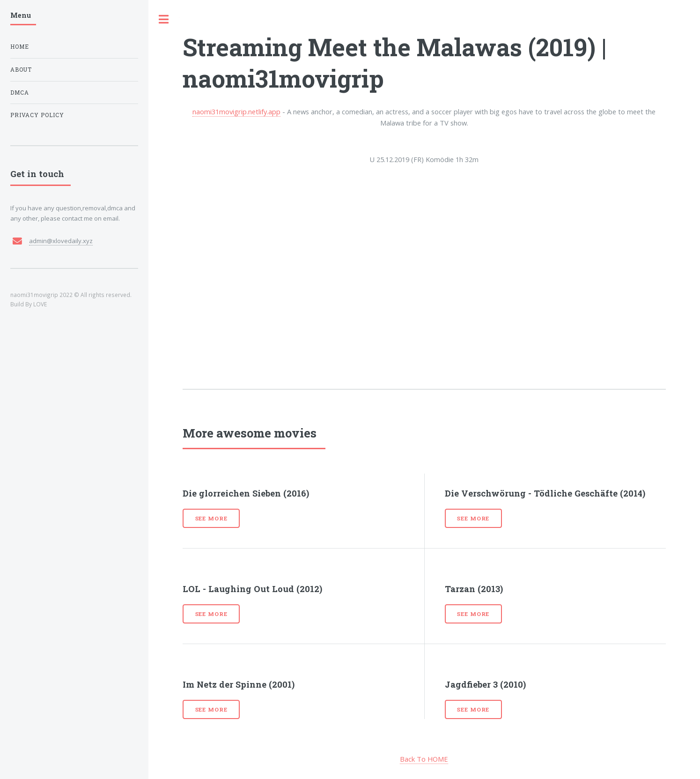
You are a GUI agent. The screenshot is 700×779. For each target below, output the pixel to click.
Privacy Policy (37, 115)
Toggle (164, 19)
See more (211, 518)
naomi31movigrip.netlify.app (236, 111)
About (21, 70)
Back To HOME (424, 759)
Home (20, 47)
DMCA (20, 93)
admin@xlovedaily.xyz (61, 241)
